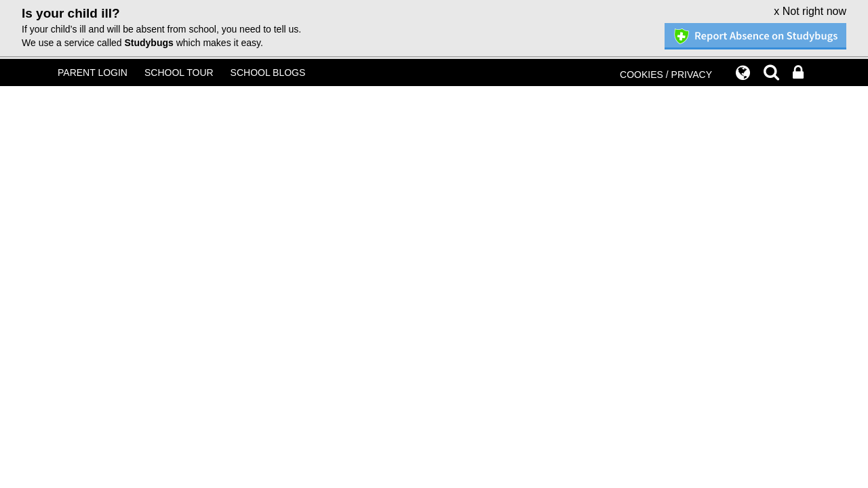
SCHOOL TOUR (179, 73)
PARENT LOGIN (93, 73)
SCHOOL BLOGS (268, 73)
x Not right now (810, 11)
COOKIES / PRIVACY (666, 75)
